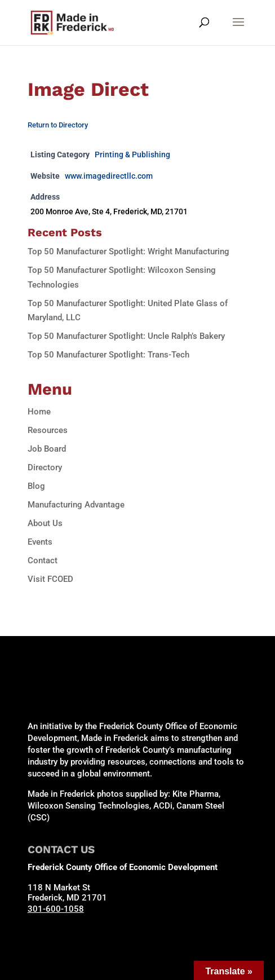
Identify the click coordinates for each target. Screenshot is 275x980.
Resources (48, 430)
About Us (45, 523)
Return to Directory (58, 125)
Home (39, 412)
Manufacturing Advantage (76, 505)
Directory (45, 467)
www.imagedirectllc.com (109, 176)
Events (40, 542)
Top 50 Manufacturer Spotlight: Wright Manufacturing (128, 251)
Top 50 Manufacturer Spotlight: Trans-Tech (108, 355)
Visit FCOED (50, 579)
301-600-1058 (56, 909)
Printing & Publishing (132, 154)
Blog (36, 486)
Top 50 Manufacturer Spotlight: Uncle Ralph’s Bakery (126, 336)
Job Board (47, 449)
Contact (43, 560)
